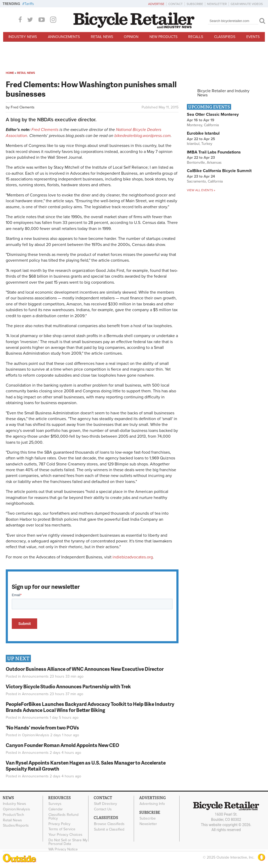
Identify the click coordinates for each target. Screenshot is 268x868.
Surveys (55, 804)
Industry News (23, 37)
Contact (175, 4)
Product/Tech (13, 815)
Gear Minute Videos (247, 4)
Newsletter (217, 4)
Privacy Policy (59, 824)
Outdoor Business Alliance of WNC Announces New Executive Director (85, 669)
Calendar (56, 809)
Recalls (196, 37)
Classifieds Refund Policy (63, 816)
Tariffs (29, 4)
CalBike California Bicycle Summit (219, 171)
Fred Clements (23, 107)
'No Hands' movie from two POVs (42, 727)
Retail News (102, 37)
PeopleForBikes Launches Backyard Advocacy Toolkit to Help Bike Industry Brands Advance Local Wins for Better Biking (90, 707)
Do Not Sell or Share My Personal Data (68, 842)
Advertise (156, 4)
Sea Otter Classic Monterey (213, 114)
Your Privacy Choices (65, 835)
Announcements (64, 37)
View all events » (201, 190)
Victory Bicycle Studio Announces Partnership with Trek (68, 686)
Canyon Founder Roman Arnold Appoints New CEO (62, 745)
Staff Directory (105, 804)
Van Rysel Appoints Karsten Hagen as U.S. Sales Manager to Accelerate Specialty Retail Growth (86, 766)
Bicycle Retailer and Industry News (223, 93)
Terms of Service (62, 829)
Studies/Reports (16, 826)
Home (10, 73)
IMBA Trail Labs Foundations (214, 152)
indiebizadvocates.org (133, 557)
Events (253, 37)
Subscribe (195, 4)
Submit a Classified (109, 829)
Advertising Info (152, 804)
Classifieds (225, 37)
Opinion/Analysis (36, 735)
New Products (163, 37)
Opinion (131, 37)
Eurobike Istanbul (203, 133)
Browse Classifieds (109, 824)
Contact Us (103, 809)
